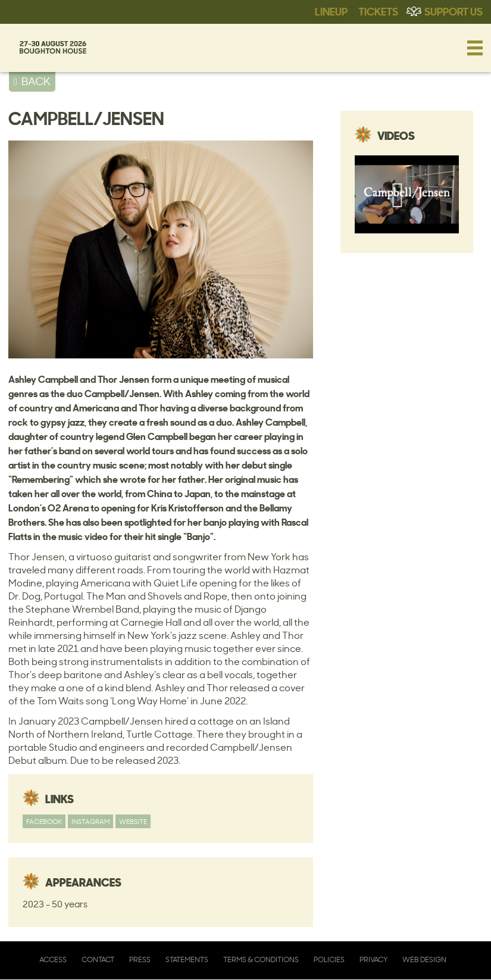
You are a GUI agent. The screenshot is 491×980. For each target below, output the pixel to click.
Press (140, 959)
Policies (329, 959)
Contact (98, 959)
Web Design (424, 959)
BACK (36, 81)
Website (133, 821)
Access (53, 959)
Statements (187, 959)
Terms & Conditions (261, 959)
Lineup (331, 11)
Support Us (454, 11)
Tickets (378, 11)
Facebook (44, 821)
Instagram (90, 821)
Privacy (373, 959)
